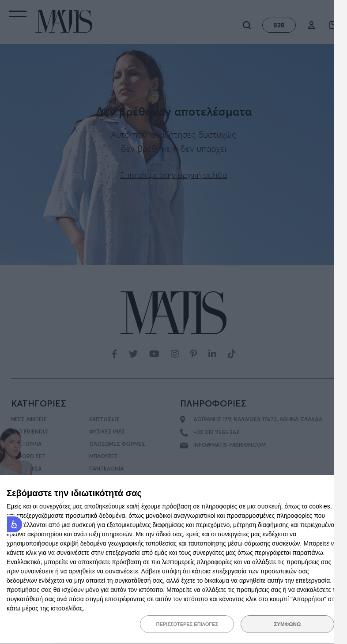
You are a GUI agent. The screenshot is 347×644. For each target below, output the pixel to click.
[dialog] (173, 560)
